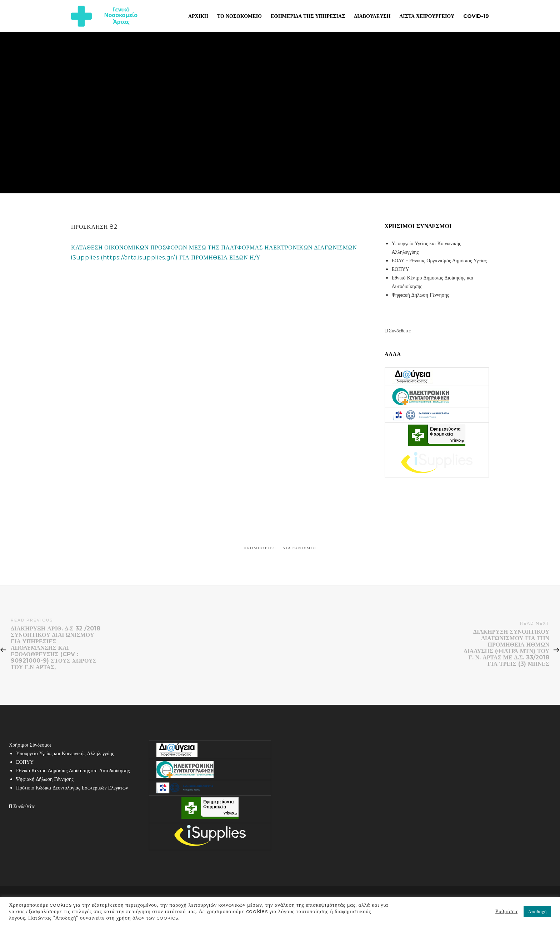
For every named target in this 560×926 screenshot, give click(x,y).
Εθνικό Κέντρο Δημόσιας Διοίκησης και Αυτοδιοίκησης (73, 771)
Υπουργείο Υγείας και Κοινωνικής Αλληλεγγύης (65, 753)
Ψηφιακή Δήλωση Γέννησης (421, 295)
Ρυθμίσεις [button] (507, 911)
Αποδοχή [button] (537, 911)
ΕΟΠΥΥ (401, 269)
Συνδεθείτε (398, 331)
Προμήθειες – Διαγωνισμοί (280, 548)
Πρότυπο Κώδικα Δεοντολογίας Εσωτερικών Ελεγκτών (72, 788)
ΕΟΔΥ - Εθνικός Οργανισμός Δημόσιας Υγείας (439, 261)
